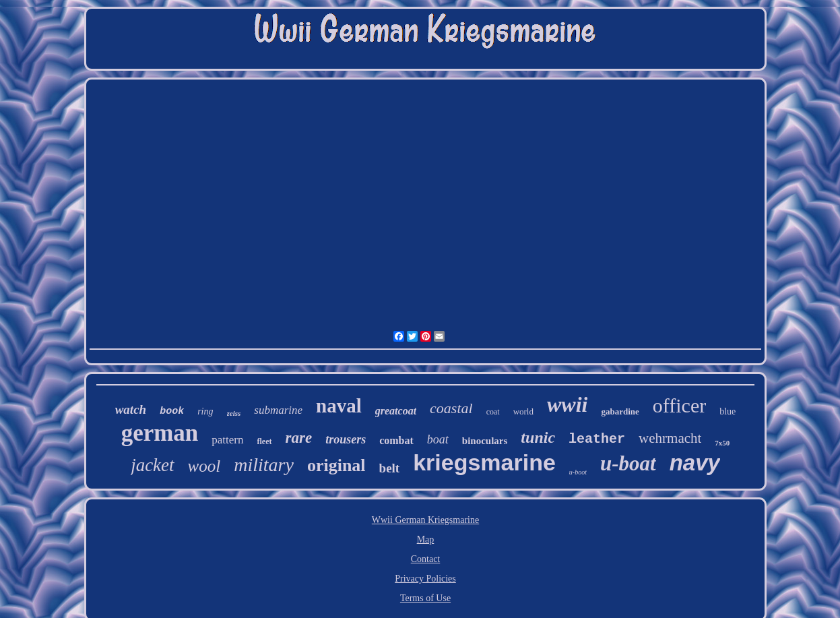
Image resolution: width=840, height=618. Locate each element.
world (523, 411)
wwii (567, 404)
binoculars (485, 441)
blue (728, 411)
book (172, 411)
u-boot (578, 472)
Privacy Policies (425, 579)
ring (205, 411)
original (336, 465)
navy (695, 463)
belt (390, 468)
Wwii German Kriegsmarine (425, 520)
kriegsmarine (484, 462)
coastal (451, 408)
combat (396, 440)
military (264, 465)
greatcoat (396, 411)
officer (679, 405)
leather (597, 439)
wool (204, 466)
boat (438, 439)
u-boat (628, 463)
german (160, 433)
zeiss (234, 413)
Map (426, 539)
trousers (346, 439)
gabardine (620, 411)
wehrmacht (670, 438)
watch (131, 409)
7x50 (722, 443)
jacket (152, 465)
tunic (538, 437)
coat (493, 412)
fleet (265, 441)
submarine (278, 410)
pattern (227, 440)
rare (299, 438)
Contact (426, 559)
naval (339, 406)
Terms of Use (425, 598)
